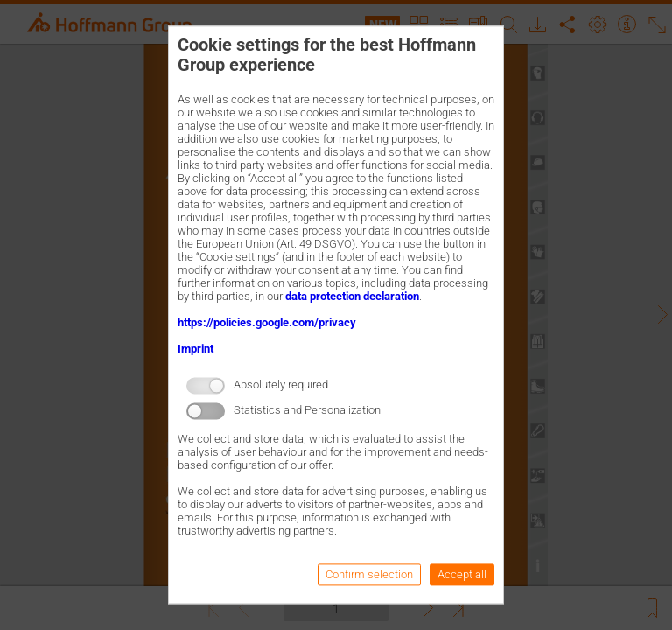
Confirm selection (369, 575)
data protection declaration (352, 296)
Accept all (462, 575)
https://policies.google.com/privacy (267, 322)
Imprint (196, 349)
